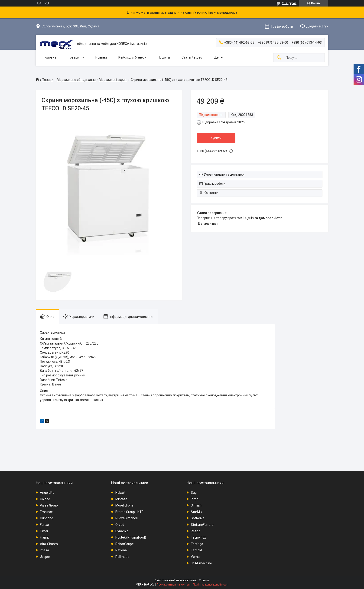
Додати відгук (317, 26)
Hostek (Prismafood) (131, 537)
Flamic (45, 537)
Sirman (196, 505)
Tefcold (196, 550)
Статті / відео (192, 57)
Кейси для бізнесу (132, 57)
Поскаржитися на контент (174, 585)
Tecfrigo (197, 544)
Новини (101, 57)
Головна (50, 57)
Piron (195, 499)
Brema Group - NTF (129, 512)
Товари (74, 57)
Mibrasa (121, 499)
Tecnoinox (198, 537)
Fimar (44, 531)
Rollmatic (122, 557)
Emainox (46, 512)
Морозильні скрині (113, 80)
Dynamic (122, 531)
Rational (121, 550)
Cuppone (47, 518)
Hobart (120, 493)
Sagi (194, 493)
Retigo (196, 531)
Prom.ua (204, 580)
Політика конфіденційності (211, 585)
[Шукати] (279, 58)
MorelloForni (124, 505)
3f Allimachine (201, 563)
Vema (195, 557)
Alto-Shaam (49, 544)
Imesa (44, 550)
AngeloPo (47, 493)
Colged (45, 499)
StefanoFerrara (202, 525)
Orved (120, 525)
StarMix (197, 512)
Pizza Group (49, 505)
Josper (45, 557)
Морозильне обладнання (76, 80)
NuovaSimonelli (127, 518)
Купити (216, 138)
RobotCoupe (125, 544)
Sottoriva (198, 518)
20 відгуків (289, 3)
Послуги (164, 57)
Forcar (45, 525)
